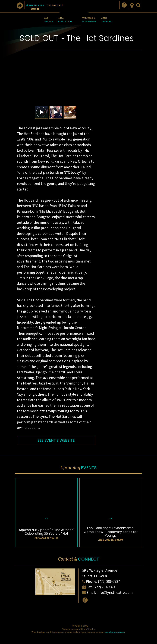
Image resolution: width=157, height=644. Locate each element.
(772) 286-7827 (109, 581)
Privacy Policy (80, 626)
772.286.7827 (55, 5)
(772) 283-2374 (104, 587)
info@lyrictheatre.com (115, 593)
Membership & (89, 20)
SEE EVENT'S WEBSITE (56, 440)
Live (49, 20)
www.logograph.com (115, 632)
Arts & (65, 20)
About (107, 20)
